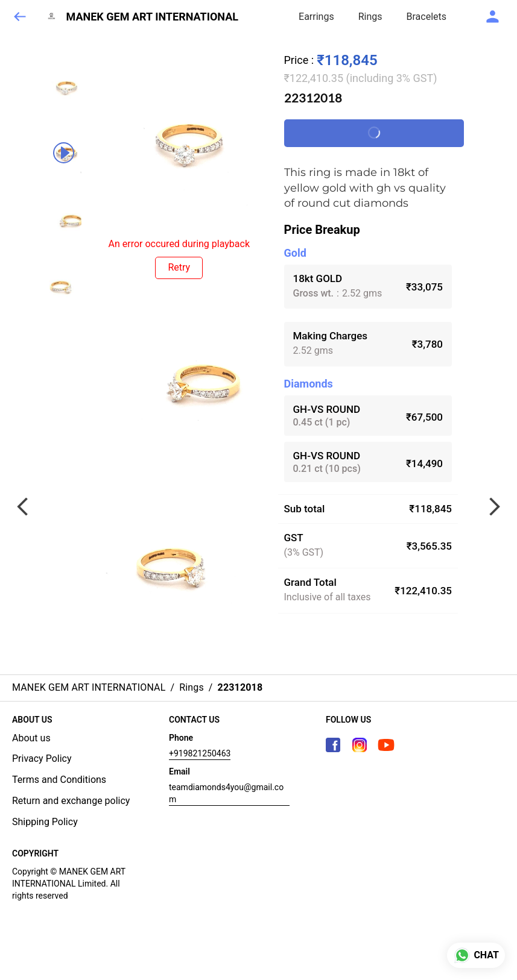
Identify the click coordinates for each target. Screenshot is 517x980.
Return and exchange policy (71, 801)
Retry (179, 267)
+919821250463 (200, 753)
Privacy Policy (42, 759)
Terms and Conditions (59, 780)
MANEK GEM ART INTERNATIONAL (153, 17)
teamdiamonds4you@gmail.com (226, 793)
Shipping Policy (45, 822)
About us (31, 738)
